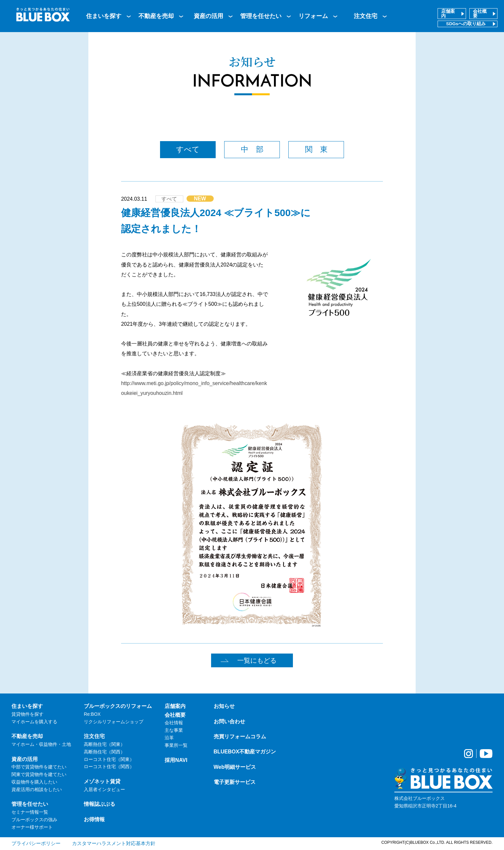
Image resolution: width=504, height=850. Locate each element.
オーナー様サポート (32, 827)
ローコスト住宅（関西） (109, 767)
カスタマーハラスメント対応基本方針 (114, 843)
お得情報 (94, 819)
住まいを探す (104, 16)
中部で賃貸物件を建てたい (39, 767)
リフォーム (313, 16)
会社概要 (480, 14)
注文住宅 (366, 16)
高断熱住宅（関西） (104, 752)
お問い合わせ (229, 721)
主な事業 (174, 730)
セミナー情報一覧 (30, 812)
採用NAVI (176, 760)
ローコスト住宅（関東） (109, 759)
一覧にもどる (257, 660)
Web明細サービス (235, 767)
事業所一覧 (176, 745)
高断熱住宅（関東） (104, 744)
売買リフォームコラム (240, 736)
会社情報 (174, 723)
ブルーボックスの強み (34, 820)
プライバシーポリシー (36, 843)
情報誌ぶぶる (99, 804)
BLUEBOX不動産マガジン (245, 751)
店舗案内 (448, 14)
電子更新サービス (235, 782)
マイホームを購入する (34, 722)
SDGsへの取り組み (466, 24)
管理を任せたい (261, 16)
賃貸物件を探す (27, 714)
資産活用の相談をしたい (37, 789)
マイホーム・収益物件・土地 (41, 744)
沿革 (169, 738)
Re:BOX (92, 714)
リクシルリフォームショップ (114, 722)
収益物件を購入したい (34, 782)
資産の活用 (208, 16)
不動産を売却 (156, 16)
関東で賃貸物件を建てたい (39, 774)
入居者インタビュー (104, 789)
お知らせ (224, 706)
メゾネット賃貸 (102, 781)
